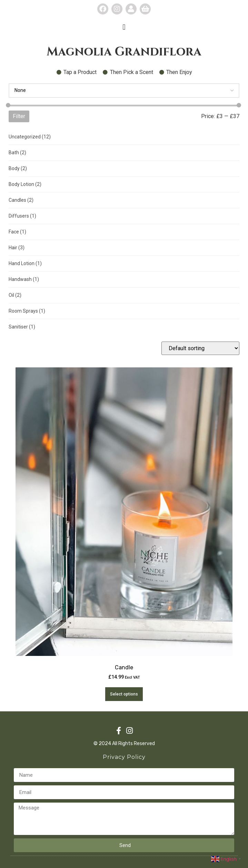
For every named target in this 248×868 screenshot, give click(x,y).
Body (18, 168)
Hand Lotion (25, 263)
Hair (17, 248)
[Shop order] (200, 348)
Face (17, 232)
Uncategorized (30, 137)
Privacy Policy (124, 757)
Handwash (24, 279)
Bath (17, 153)
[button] (124, 27)
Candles (21, 200)
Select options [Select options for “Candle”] (124, 694)
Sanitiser (22, 327)
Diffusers (22, 216)
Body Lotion (25, 184)
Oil (15, 295)
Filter (19, 116)
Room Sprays (27, 311)
